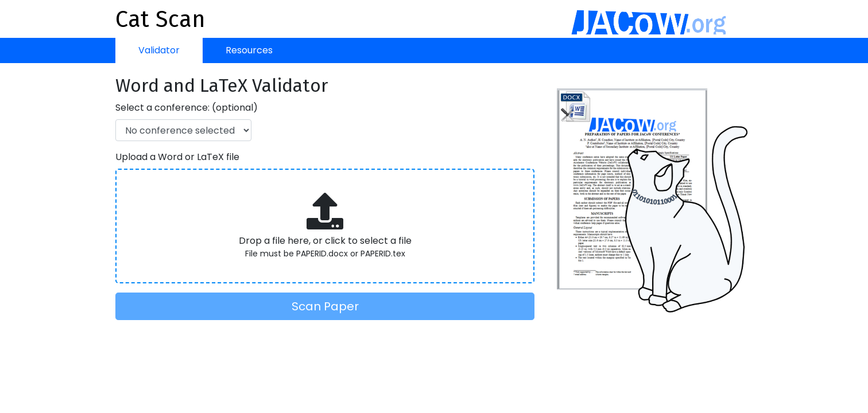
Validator (159, 50)
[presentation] (325, 226)
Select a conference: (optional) (187, 108)
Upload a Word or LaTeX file (177, 157)
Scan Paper (325, 306)
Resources (249, 50)
